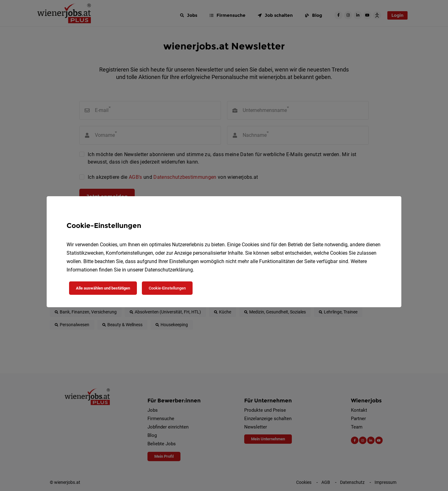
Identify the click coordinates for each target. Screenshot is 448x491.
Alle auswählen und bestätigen (103, 288)
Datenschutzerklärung (169, 270)
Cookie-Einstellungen (167, 288)
